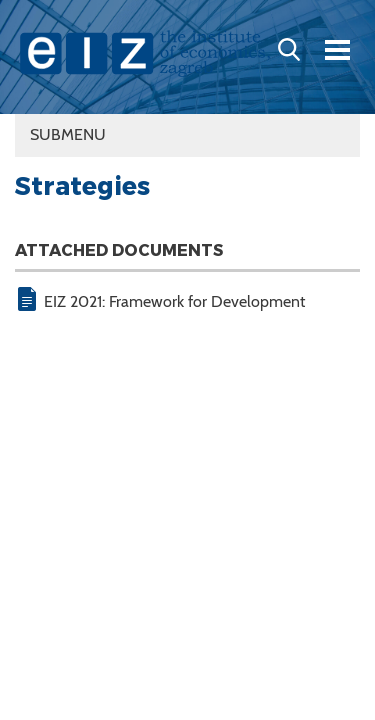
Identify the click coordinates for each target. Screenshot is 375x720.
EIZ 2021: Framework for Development (174, 301)
